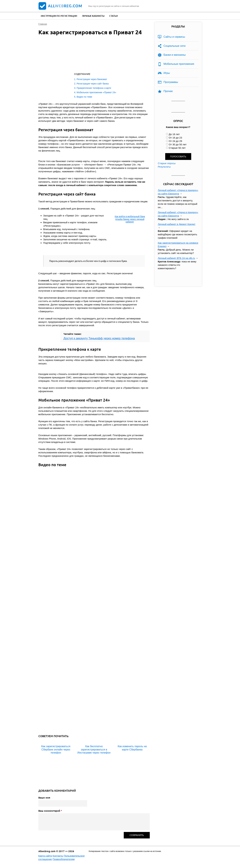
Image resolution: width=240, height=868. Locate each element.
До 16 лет (174, 134)
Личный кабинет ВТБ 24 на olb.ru (176, 258)
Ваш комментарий (50, 811)
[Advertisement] (90, 55)
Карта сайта (45, 856)
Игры (167, 73)
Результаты (164, 167)
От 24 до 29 (175, 141)
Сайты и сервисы (174, 37)
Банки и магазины (175, 55)
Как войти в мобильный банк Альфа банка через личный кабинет (130, 219)
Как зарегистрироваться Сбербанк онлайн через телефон (56, 749)
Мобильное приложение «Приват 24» (96, 92)
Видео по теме (84, 97)
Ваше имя (44, 798)
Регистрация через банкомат (92, 79)
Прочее (168, 91)
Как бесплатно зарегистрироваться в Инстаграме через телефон (94, 749)
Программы (171, 82)
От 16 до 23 (175, 138)
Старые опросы (167, 163)
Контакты (58, 856)
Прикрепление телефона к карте (94, 88)
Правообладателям (63, 859)
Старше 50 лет (177, 148)
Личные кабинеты (93, 16)
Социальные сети (175, 46)
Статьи (113, 16)
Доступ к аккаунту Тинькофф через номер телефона (99, 338)
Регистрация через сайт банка (93, 84)
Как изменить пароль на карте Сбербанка (132, 748)
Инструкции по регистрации (59, 16)
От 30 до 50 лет (178, 144)
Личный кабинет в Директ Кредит (177, 224)
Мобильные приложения (179, 64)
